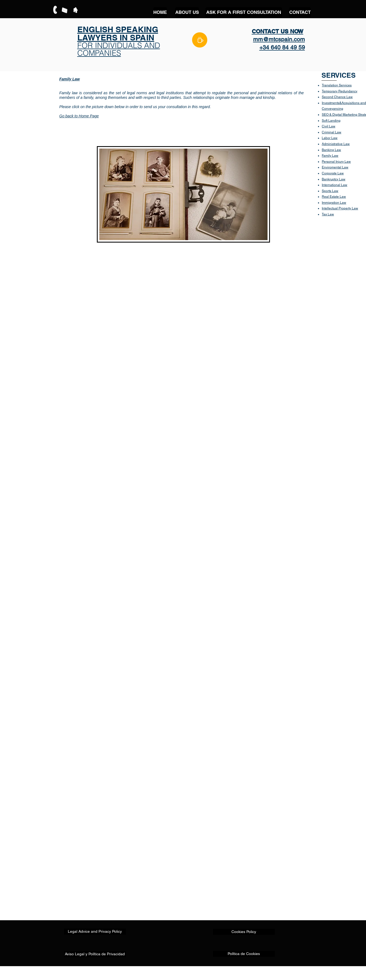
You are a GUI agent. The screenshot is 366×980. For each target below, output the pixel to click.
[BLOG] (200, 40)
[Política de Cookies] (244, 954)
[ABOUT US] (187, 12)
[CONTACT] (300, 12)
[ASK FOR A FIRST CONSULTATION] (244, 12)
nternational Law (335, 185)
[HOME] (160, 12)
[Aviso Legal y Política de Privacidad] (95, 954)
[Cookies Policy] (244, 932)
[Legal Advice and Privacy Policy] (95, 932)
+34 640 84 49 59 (282, 47)
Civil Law (329, 126)
